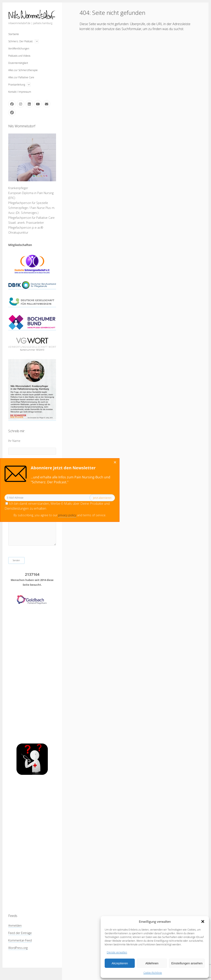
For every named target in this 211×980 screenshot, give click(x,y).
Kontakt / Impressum (20, 92)
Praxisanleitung (17, 85)
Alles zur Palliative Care (21, 77)
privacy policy (19, 515)
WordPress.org (18, 948)
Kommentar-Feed (20, 940)
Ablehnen (152, 963)
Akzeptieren (120, 963)
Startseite (14, 34)
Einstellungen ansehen (187, 963)
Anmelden (15, 926)
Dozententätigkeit (18, 63)
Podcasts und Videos (19, 56)
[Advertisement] (32, 674)
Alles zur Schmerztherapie (23, 70)
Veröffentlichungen (19, 49)
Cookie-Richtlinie (153, 973)
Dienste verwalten (117, 952)
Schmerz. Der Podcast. (21, 41)
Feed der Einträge (20, 933)
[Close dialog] (67, 463)
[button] (203, 921)
